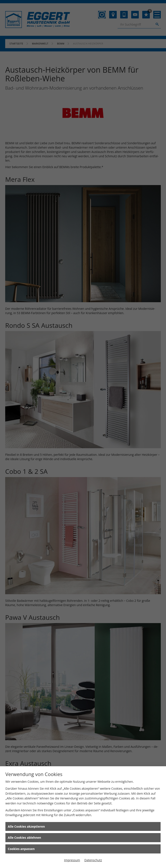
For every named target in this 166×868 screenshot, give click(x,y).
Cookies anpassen (21, 849)
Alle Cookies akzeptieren (26, 826)
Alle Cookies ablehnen (24, 838)
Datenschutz (93, 860)
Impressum (72, 860)
